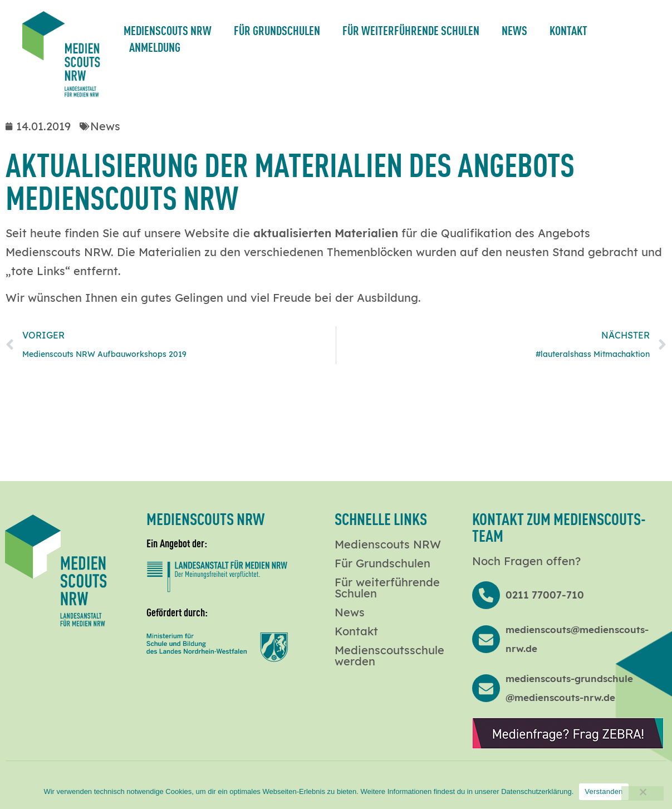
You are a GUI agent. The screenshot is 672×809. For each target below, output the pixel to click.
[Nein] (642, 793)
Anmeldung (155, 46)
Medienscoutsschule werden (389, 656)
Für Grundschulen (277, 30)
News (514, 30)
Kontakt (568, 30)
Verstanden (604, 791)
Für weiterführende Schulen (411, 30)
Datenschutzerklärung (536, 791)
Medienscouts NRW (168, 30)
